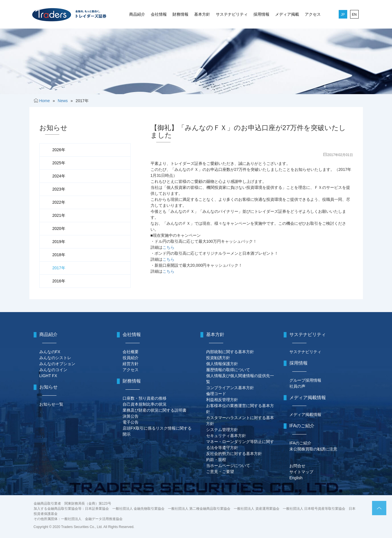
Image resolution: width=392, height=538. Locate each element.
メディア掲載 (287, 14)
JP (343, 15)
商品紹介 (137, 14)
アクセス (313, 14)
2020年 (59, 228)
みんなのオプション (57, 364)
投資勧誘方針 (218, 358)
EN (354, 15)
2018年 (59, 255)
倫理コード (216, 394)
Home (44, 101)
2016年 (59, 281)
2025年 (59, 163)
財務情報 (180, 14)
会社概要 (131, 352)
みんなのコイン (53, 370)
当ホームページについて (228, 466)
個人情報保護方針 (222, 364)
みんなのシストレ (55, 358)
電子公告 (131, 422)
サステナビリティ (232, 14)
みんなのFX (50, 352)
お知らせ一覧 (51, 404)
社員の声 (297, 386)
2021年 (59, 215)
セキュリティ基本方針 (226, 436)
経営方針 (131, 364)
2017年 (59, 268)
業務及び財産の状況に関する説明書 (155, 410)
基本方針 (202, 14)
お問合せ (297, 466)
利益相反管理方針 (222, 400)
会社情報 (159, 14)
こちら (168, 247)
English (296, 478)
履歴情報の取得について (228, 370)
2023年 (59, 189)
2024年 (59, 176)
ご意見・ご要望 (220, 472)
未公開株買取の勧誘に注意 (313, 449)
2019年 (59, 242)
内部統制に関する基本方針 (230, 352)
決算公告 (131, 416)
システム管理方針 (222, 430)
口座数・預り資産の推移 (145, 398)
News (63, 101)
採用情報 (261, 14)
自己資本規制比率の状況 (145, 404)
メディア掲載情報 (305, 414)
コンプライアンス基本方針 (230, 388)
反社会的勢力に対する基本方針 (234, 454)
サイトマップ (301, 472)
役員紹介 (131, 358)
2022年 (59, 202)
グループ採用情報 (305, 380)
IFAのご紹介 (300, 443)
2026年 (59, 150)
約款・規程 (216, 460)
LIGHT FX (48, 376)
